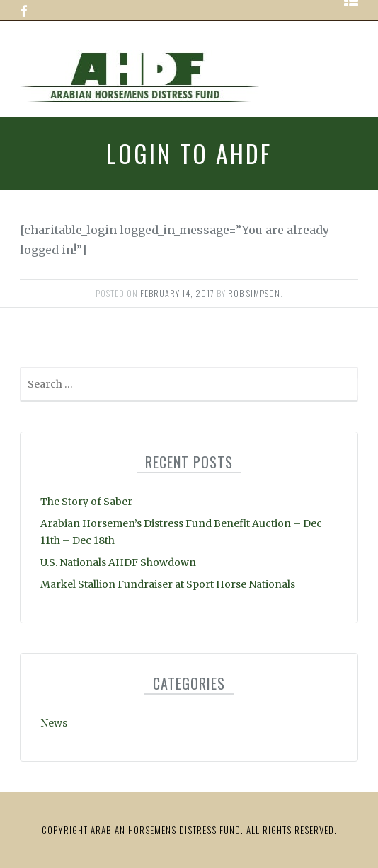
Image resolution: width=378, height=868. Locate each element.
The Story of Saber (86, 502)
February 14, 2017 (177, 293)
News (54, 723)
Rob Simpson (254, 293)
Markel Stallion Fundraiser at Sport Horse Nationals (168, 584)
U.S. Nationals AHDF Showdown (118, 562)
